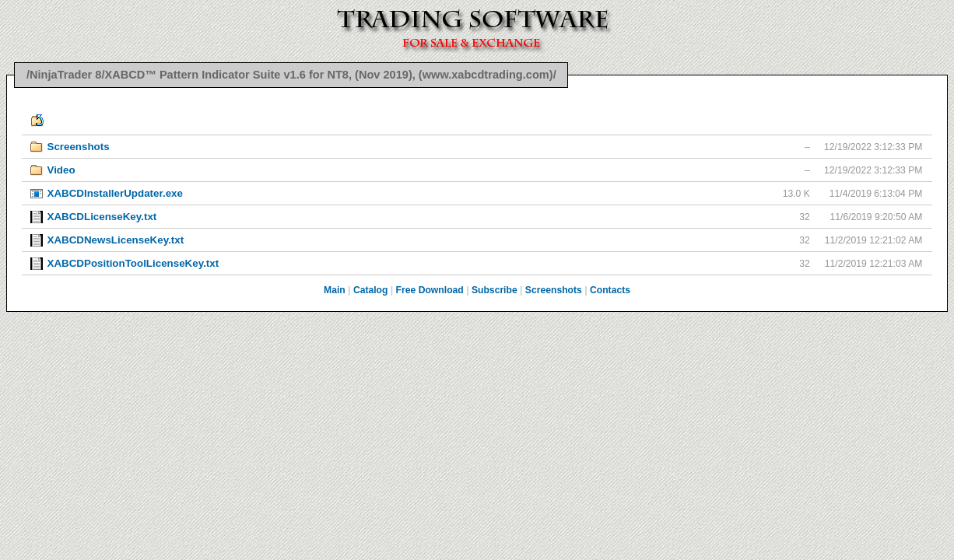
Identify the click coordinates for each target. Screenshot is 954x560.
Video (61, 170)
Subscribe (495, 290)
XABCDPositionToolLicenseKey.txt (133, 263)
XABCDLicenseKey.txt (102, 217)
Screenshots (78, 147)
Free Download (430, 290)
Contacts (610, 290)
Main (335, 290)
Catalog (371, 290)
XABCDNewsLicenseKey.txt (115, 240)
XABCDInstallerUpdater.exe (114, 193)
